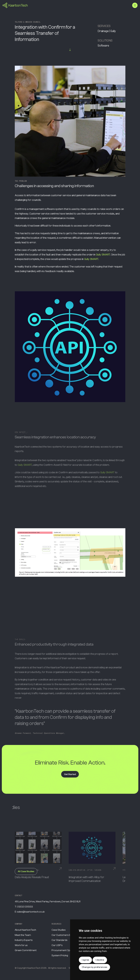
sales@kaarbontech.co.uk (31, 912)
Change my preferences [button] (94, 967)
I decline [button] (100, 960)
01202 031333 (25, 907)
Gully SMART (103, 255)
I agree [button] (85, 960)
